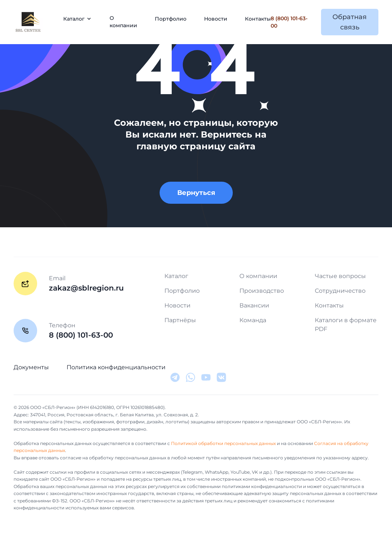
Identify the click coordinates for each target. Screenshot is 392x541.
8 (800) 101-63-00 (289, 22)
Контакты (258, 19)
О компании (123, 22)
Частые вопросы (340, 276)
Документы (31, 367)
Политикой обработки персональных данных (223, 443)
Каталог (176, 276)
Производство (262, 291)
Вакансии (254, 305)
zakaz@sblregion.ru (86, 288)
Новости (216, 19)
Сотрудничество (340, 291)
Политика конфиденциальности (116, 367)
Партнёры (180, 320)
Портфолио (171, 19)
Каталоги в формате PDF (346, 325)
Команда (253, 320)
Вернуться (196, 193)
